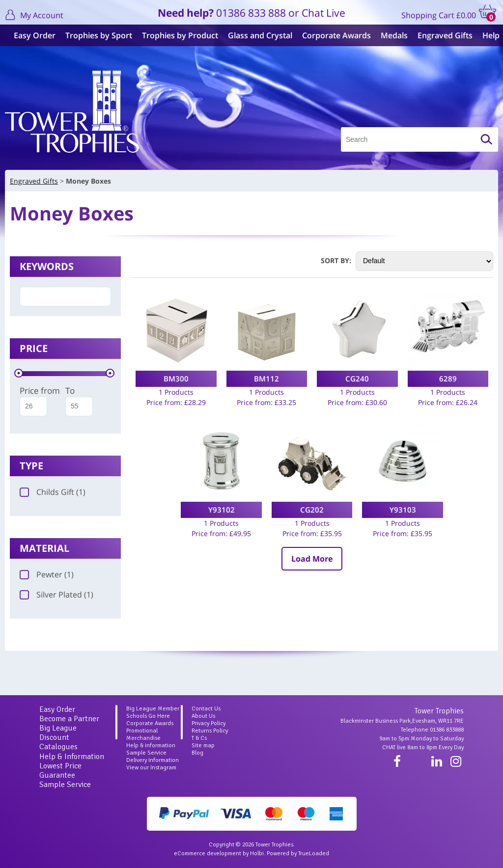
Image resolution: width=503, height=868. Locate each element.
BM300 (176, 379)
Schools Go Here (148, 716)
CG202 (312, 510)
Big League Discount (58, 733)
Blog (197, 753)
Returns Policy (210, 731)
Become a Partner (69, 719)
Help (487, 35)
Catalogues (58, 747)
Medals (390, 35)
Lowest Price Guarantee (60, 771)
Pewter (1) (47, 574)
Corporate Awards (333, 35)
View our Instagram (151, 768)
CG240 (357, 379)
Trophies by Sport (95, 35)
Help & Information (72, 757)
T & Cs (199, 738)
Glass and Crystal (256, 35)
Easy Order (31, 35)
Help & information (151, 746)
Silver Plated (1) (56, 595)
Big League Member (153, 709)
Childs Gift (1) (53, 492)
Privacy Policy (209, 723)
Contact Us (206, 709)
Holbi (257, 854)
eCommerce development (208, 854)
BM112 (266, 379)
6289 (448, 379)
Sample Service (65, 785)
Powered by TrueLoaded (298, 854)
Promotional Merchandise (143, 734)
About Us (203, 716)
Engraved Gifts (441, 35)
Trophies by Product (176, 35)
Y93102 (222, 510)
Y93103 (403, 510)
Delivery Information (153, 760)
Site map (203, 746)
